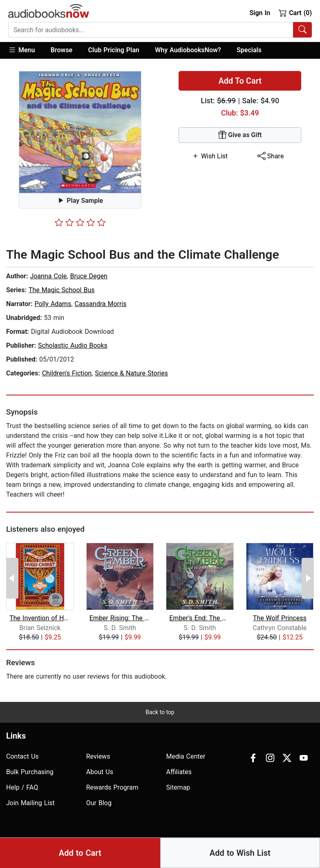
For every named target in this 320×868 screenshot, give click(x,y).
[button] (26, 50)
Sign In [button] (260, 13)
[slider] (80, 222)
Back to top (160, 712)
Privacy (240, 848)
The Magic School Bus (62, 290)
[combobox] (160, 30)
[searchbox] (151, 30)
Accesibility (207, 848)
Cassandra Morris (100, 304)
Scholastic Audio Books (73, 345)
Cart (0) (295, 13)
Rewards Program (112, 787)
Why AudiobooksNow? (188, 50)
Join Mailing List (30, 803)
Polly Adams (53, 304)
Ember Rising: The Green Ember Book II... (120, 618)
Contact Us (22, 756)
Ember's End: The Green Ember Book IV (200, 618)
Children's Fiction (67, 373)
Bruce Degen (88, 276)
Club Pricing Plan (114, 50)
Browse (62, 50)
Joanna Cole (48, 276)
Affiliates (179, 772)
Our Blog (99, 803)
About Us (100, 772)
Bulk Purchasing (30, 772)
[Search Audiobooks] (302, 30)
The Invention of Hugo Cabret (40, 618)
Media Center (186, 756)
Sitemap (178, 787)
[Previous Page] (12, 578)
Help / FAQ (22, 787)
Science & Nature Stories (131, 373)
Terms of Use (276, 848)
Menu (21, 50)
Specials (249, 50)
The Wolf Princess (280, 618)
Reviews (98, 756)
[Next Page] (308, 578)
